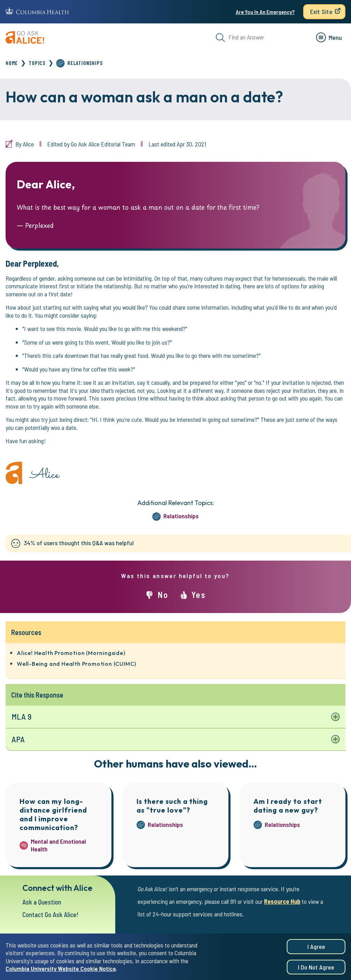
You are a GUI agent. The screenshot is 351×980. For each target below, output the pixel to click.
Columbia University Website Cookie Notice (61, 972)
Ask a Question (42, 902)
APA (18, 739)
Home (12, 63)
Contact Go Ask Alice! (50, 914)
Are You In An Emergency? (265, 12)
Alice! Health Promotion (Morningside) (71, 653)
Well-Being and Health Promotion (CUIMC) (76, 664)
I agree (316, 950)
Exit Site (321, 12)
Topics (37, 63)
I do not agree (316, 971)
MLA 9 (21, 716)
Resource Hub (282, 901)
